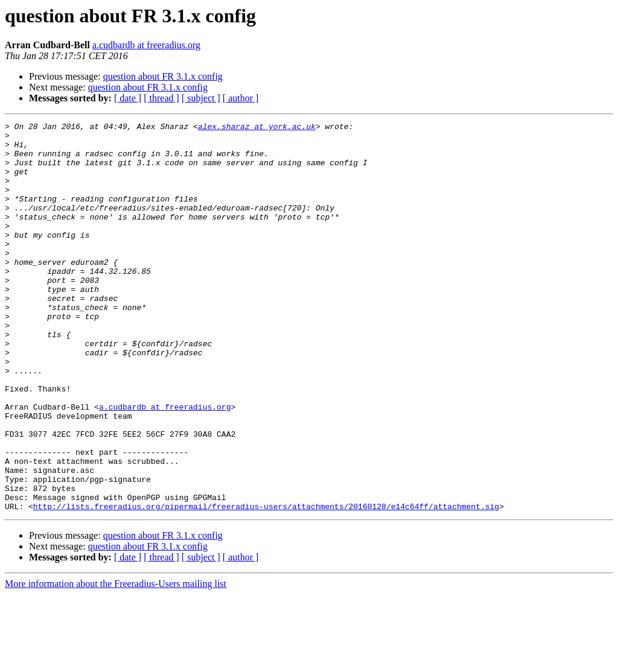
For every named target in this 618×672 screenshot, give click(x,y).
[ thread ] (161, 98)
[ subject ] (201, 98)
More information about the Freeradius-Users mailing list (116, 661)
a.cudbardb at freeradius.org (146, 45)
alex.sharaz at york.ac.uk (257, 128)
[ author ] (241, 98)
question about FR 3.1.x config (163, 76)
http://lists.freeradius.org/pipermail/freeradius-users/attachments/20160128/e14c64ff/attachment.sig (266, 584)
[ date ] (128, 98)
